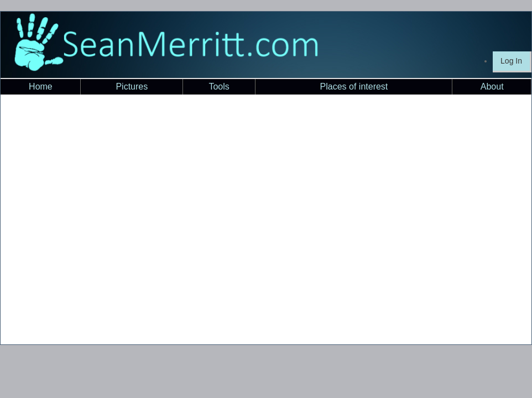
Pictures (132, 87)
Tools (219, 87)
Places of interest (354, 87)
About (492, 87)
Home (41, 87)
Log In (511, 61)
